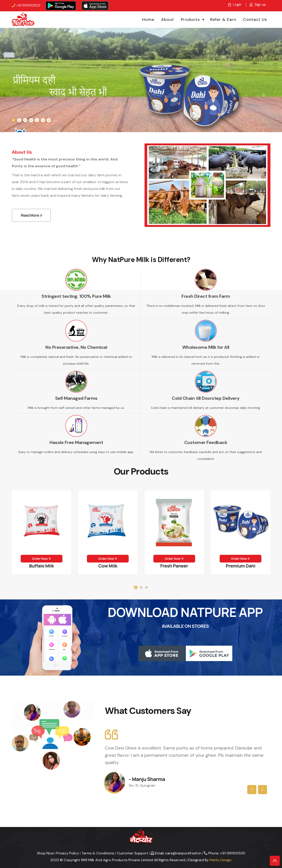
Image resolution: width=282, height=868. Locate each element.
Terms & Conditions (98, 853)
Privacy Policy (68, 853)
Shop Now (45, 853)
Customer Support (132, 853)
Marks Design (221, 860)
